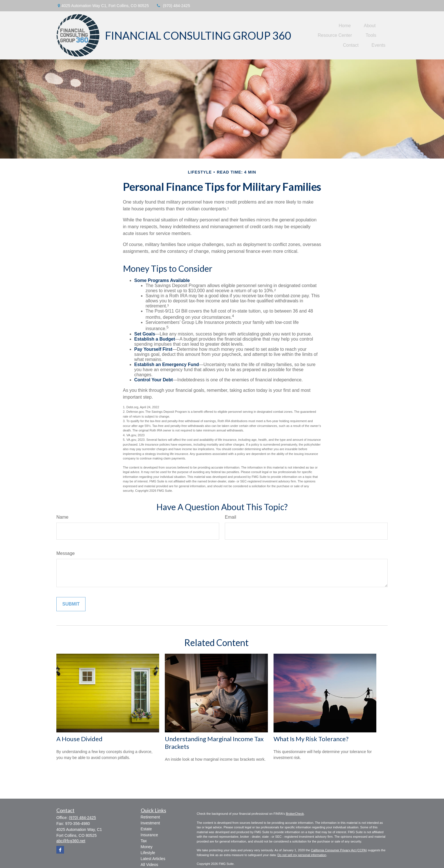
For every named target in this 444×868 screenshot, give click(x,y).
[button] (345, 26)
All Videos (150, 865)
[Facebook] (60, 850)
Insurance (149, 835)
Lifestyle (148, 853)
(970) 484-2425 (173, 6)
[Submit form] (71, 604)
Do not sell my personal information (302, 855)
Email (230, 517)
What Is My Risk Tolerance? (311, 739)
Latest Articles (153, 859)
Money (147, 847)
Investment (150, 823)
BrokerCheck (295, 814)
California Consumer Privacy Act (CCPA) (339, 850)
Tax (144, 841)
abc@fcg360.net (71, 841)
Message (66, 553)
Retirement (150, 817)
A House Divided (79, 739)
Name (62, 517)
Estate (146, 829)
